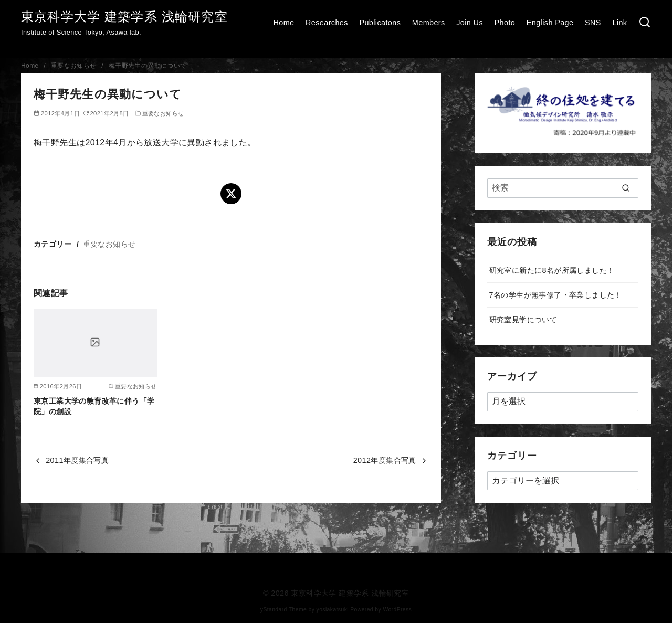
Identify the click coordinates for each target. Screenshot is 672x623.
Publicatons (380, 23)
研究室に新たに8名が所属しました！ (552, 270)
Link (619, 23)
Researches (327, 23)
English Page (550, 23)
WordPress (397, 610)
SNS (593, 23)
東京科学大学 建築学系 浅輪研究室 (124, 17)
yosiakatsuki (333, 610)
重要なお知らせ (75, 66)
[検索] (645, 23)
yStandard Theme (283, 610)
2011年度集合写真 (77, 460)
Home (283, 23)
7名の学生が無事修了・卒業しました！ (556, 295)
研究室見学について (523, 320)
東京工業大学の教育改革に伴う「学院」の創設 (94, 406)
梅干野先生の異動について (148, 66)
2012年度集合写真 (385, 460)
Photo (505, 23)
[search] (626, 188)
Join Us (470, 23)
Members (429, 23)
